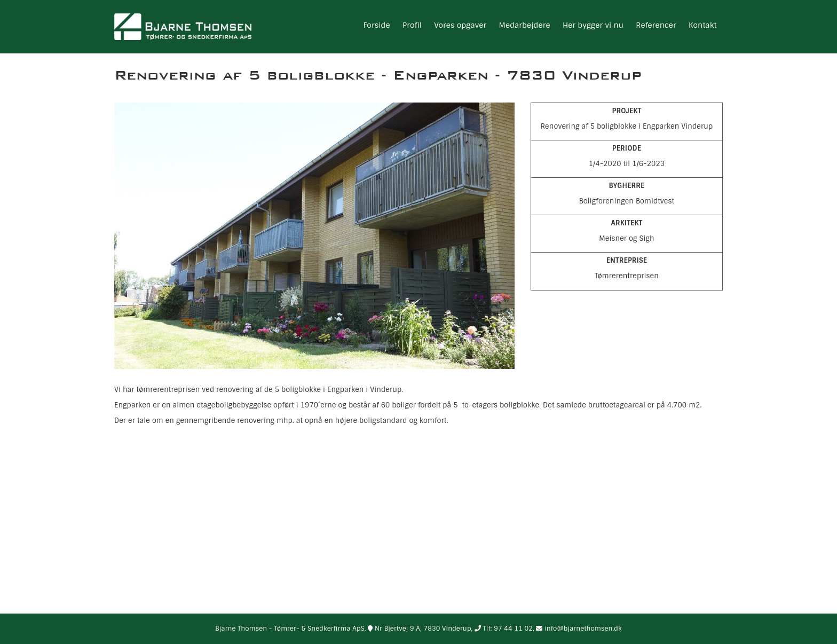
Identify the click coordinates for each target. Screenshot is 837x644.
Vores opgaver (460, 25)
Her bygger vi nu (593, 25)
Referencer (656, 25)
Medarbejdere (525, 25)
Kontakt (702, 25)
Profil (412, 25)
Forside (377, 25)
